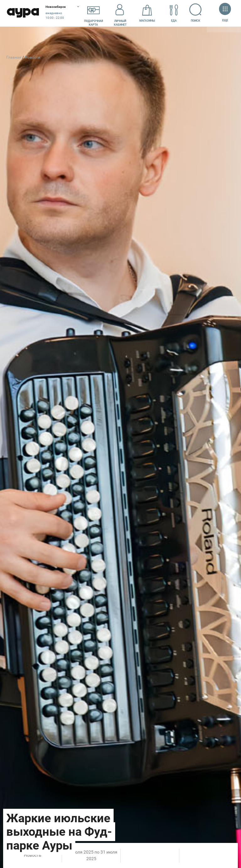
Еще (225, 13)
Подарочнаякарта (94, 13)
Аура (23, 13)
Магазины (147, 13)
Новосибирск (56, 7)
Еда (174, 13)
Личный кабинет (120, 13)
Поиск (196, 13)
